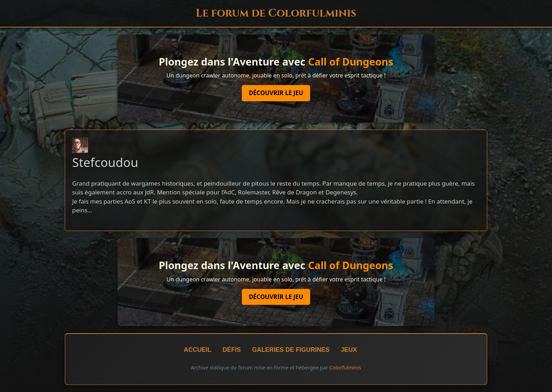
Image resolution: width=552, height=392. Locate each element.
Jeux (349, 350)
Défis (232, 350)
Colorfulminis (345, 368)
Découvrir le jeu (276, 93)
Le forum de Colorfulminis (276, 13)
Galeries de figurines (291, 350)
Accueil (197, 350)
